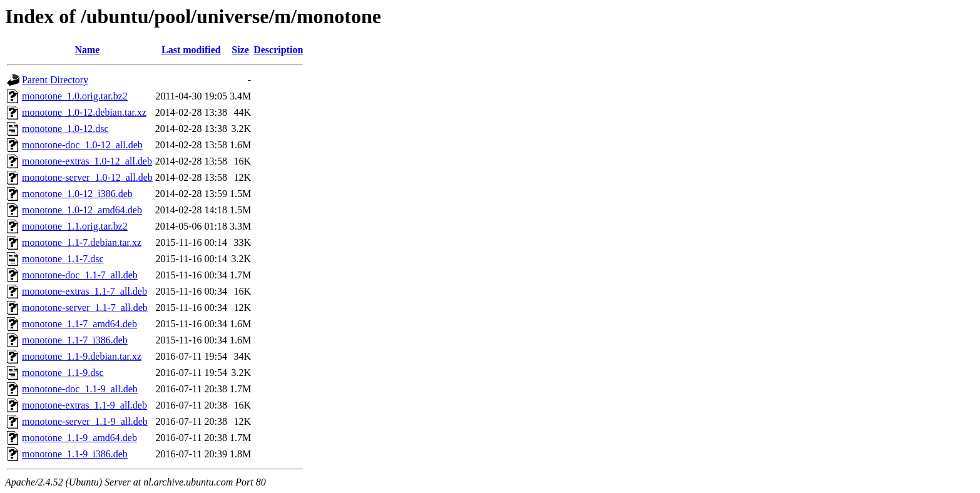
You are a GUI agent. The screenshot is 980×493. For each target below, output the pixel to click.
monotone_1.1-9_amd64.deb (79, 438)
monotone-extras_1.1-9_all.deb (84, 405)
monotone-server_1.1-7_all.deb (85, 307)
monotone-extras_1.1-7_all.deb (84, 291)
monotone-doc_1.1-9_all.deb (80, 389)
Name (87, 50)
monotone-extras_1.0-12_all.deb (87, 161)
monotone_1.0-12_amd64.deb (82, 210)
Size (240, 50)
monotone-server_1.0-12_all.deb (87, 177)
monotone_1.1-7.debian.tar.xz (82, 242)
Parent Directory (55, 80)
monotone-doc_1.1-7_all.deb (80, 275)
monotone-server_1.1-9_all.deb (85, 421)
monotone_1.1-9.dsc (63, 373)
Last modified (191, 50)
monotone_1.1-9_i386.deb (75, 454)
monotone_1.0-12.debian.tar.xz (84, 112)
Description (278, 50)
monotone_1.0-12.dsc (65, 129)
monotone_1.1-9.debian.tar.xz (82, 356)
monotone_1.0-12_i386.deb (77, 194)
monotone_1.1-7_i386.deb (75, 340)
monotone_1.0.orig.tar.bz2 (75, 96)
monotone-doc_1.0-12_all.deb (82, 145)
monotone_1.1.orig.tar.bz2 (75, 226)
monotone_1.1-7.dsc (63, 259)
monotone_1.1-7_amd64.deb (79, 324)
